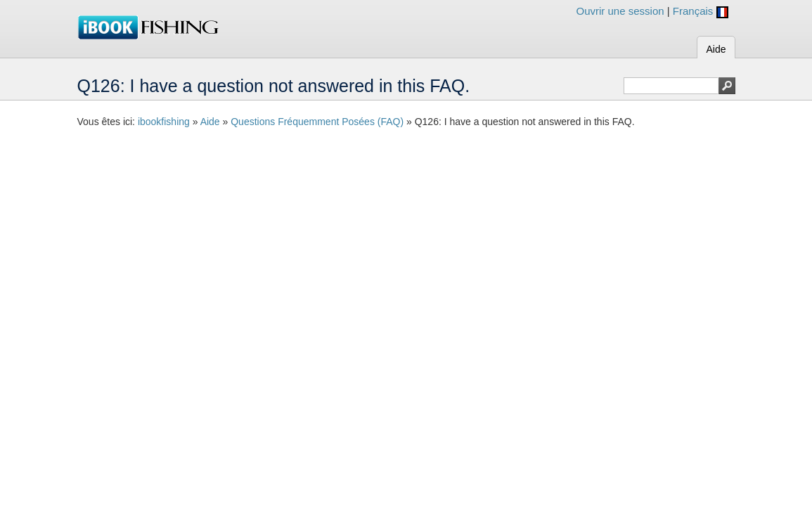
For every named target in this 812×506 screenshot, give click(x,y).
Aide (716, 49)
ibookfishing (164, 122)
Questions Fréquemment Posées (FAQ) (317, 122)
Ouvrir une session (620, 11)
